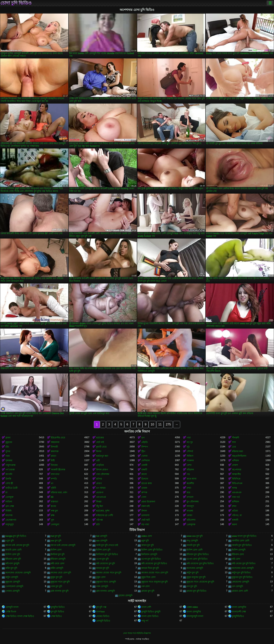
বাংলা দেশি (146, 607)
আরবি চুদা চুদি (193, 545)
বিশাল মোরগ (102, 470)
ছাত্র (188, 492)
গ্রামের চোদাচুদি (126, 595)
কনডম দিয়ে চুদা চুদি (150, 568)
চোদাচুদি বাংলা (12, 607)
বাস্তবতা (54, 502)
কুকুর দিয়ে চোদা (148, 577)
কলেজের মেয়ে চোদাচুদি (243, 568)
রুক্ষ (53, 515)
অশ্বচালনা (55, 442)
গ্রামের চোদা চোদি (240, 591)
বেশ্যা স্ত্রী (9, 483)
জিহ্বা (99, 502)
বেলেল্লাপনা (11, 520)
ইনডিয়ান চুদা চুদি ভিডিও (107, 554)
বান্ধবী (144, 470)
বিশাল (144, 511)
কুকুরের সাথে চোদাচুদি (106, 582)
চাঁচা (7, 447)
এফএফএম (101, 497)
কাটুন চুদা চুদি (193, 573)
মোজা (189, 515)
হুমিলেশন (191, 520)
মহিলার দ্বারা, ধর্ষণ (59, 492)
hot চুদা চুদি (56, 536)
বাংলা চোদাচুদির (239, 607)
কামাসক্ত (55, 451)
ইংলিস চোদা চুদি (13, 554)
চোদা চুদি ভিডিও (16, 3)
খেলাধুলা (55, 524)
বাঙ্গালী (235, 520)
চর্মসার (99, 479)
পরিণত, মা (237, 515)
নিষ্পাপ (145, 447)
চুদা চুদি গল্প (101, 607)
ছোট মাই (100, 442)
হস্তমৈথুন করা (102, 456)
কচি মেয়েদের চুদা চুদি (106, 563)
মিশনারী (54, 447)
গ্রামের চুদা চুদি (148, 591)
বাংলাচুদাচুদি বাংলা (195, 616)
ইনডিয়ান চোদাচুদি (149, 554)
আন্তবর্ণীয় (236, 474)
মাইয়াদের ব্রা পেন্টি (104, 515)
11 (160, 424)
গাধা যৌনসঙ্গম (103, 474)
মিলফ (99, 451)
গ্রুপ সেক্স (10, 506)
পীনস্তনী (235, 438)
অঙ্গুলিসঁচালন (239, 456)
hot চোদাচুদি (102, 536)
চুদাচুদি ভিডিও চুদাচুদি (151, 612)
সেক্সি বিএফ (11, 612)
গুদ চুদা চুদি (192, 586)
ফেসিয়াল (146, 460)
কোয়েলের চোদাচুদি (241, 582)
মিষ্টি (53, 460)
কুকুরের (9, 442)
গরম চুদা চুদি (56, 586)
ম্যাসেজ (9, 515)
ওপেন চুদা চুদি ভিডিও (151, 559)
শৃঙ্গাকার (9, 460)
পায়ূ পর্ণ (145, 621)
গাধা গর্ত (236, 497)
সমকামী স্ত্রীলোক (58, 470)
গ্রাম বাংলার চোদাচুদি (105, 591)
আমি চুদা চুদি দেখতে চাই (107, 545)
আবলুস (190, 506)
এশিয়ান (235, 460)
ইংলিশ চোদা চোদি (195, 550)
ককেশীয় (190, 483)
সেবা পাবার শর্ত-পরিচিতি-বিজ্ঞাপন (137, 633)
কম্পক (144, 492)
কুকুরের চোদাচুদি (13, 582)
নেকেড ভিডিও (103, 616)
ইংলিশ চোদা (56, 550)
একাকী (144, 465)
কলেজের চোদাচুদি (195, 568)
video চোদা (147, 536)
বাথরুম (190, 511)
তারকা (144, 488)
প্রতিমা (235, 511)
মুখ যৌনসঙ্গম (193, 502)
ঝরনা (234, 524)
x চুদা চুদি (10, 541)
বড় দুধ (190, 442)
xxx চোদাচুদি (102, 541)
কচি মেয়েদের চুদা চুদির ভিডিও (200, 563)
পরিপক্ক (99, 520)
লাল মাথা (55, 474)
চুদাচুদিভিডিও (238, 616)
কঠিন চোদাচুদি (57, 568)
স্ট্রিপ (143, 451)
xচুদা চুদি (145, 541)
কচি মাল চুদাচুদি (12, 563)
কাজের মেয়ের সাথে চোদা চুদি (155, 573)
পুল (52, 520)
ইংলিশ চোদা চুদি (103, 550)
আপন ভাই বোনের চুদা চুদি (17, 545)
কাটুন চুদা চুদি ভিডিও (241, 573)
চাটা (98, 524)
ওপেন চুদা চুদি (102, 559)
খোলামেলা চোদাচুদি (14, 586)
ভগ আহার (101, 488)
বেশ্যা (189, 465)
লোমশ (235, 465)
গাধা (189, 438)
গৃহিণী (53, 488)
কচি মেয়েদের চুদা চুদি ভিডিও (154, 563)
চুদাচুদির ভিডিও (58, 607)
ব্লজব (8, 438)
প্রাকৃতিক (100, 465)
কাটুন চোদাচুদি (12, 577)
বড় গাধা (145, 524)
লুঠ (188, 447)
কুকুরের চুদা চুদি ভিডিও (242, 577)
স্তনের (53, 506)
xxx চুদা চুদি (56, 541)
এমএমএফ (237, 492)
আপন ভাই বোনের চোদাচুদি (63, 545)
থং (52, 483)
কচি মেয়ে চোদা (58, 563)
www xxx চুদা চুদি (195, 536)
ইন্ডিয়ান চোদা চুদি (13, 559)
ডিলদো (145, 479)
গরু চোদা (145, 586)
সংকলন (190, 460)
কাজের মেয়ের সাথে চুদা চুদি (109, 573)
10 (152, 424)
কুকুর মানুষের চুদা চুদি (196, 577)
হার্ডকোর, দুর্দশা (103, 511)
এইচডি (145, 442)
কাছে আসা (192, 479)
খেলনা (144, 456)
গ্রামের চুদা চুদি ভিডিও (197, 591)
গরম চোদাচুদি (102, 586)
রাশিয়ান (235, 502)
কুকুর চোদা (101, 577)
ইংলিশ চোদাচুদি (239, 550)
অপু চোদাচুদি (192, 541)
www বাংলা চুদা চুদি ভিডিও (244, 536)
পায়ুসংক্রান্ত (10, 465)
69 (52, 497)
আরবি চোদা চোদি (14, 550)
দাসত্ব (234, 488)
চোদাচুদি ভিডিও (103, 621)
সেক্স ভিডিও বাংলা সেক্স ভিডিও (20, 616)
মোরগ (99, 483)
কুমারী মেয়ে (101, 447)
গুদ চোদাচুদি (237, 586)
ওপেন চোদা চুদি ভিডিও (197, 559)
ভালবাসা (145, 515)
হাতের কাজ (147, 483)
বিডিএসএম (237, 483)
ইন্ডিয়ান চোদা (238, 554)
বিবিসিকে (236, 479)
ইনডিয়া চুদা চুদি (58, 554)
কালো (144, 474)
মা (6, 492)
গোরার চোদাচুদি (13, 591)
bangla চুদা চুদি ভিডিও (16, 536)
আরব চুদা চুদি (148, 545)
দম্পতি (54, 479)
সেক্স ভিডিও (56, 616)
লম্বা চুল (54, 511)
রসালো (190, 497)
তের (234, 447)
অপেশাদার (237, 470)
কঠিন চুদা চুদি (11, 568)
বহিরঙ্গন (190, 470)
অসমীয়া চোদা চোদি (241, 541)
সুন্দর (8, 451)
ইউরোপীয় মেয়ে (58, 438)
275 (168, 424)
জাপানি (9, 474)
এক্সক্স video (192, 607)
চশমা (189, 488)
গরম (8, 456)
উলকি (8, 479)
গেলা (144, 497)
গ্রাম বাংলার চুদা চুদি (60, 591)
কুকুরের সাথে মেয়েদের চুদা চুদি (200, 582)
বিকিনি (8, 511)
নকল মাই (145, 506)
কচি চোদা (236, 559)
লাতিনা (9, 502)
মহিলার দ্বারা (237, 451)
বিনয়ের (54, 465)
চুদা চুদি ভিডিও (57, 612)
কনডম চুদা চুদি (103, 568)
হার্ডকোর (100, 438)
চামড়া (53, 456)
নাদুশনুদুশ (10, 524)
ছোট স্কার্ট (146, 520)
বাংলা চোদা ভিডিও (150, 616)
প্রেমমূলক (191, 524)
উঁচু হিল (100, 506)
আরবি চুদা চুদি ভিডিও (242, 545)
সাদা (234, 442)
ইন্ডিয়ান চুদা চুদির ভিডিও (198, 554)
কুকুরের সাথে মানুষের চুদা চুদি (155, 582)
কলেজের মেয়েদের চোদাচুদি (18, 573)
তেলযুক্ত (10, 497)
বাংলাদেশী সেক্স (239, 612)
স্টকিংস (190, 456)
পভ (188, 474)
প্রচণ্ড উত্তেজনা (148, 502)
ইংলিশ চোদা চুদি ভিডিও (152, 550)
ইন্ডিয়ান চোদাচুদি (58, 559)
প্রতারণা (100, 492)
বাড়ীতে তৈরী (12, 488)
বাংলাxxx (100, 612)
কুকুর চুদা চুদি (57, 577)
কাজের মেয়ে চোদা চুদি (61, 573)
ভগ (143, 438)
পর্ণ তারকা (10, 470)
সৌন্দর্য (190, 451)
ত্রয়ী (98, 460)
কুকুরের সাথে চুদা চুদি (60, 582)
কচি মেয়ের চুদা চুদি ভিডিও (244, 563)
